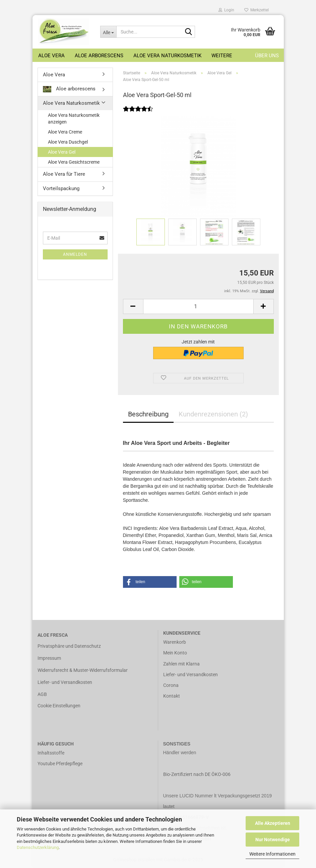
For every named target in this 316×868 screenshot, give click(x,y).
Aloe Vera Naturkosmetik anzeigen (74, 119)
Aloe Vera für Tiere (64, 174)
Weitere (222, 56)
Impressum (49, 658)
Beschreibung (148, 414)
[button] (133, 306)
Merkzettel (257, 10)
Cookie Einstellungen (59, 706)
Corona (171, 685)
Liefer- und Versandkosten (65, 682)
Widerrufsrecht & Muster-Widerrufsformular (83, 670)
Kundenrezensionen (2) (213, 414)
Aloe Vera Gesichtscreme (74, 162)
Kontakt (172, 696)
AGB (42, 694)
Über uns (267, 56)
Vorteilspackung (61, 188)
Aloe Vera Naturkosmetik (167, 56)
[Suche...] (108, 32)
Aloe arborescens (99, 56)
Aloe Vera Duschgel (68, 142)
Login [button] (226, 10)
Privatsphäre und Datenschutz (69, 646)
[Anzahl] (198, 306)
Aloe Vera (51, 56)
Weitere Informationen (272, 854)
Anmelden (75, 254)
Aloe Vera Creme (65, 132)
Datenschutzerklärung (38, 847)
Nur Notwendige (273, 840)
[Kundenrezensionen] (138, 113)
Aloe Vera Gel (62, 152)
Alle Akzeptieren (273, 823)
